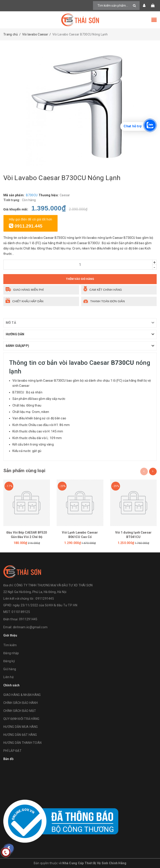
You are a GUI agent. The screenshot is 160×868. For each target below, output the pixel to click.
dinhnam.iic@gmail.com (30, 627)
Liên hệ (8, 677)
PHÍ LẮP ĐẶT (12, 751)
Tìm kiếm (10, 645)
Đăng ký (9, 661)
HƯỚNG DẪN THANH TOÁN (22, 743)
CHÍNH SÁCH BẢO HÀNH (21, 703)
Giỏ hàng (10, 669)
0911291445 (28, 619)
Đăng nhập (11, 653)
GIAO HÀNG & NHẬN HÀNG (22, 695)
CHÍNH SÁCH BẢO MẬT (20, 711)
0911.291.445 (26, 226)
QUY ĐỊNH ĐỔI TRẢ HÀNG (21, 719)
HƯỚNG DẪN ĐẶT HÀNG (20, 735)
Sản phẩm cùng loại (24, 471)
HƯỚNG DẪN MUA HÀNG (21, 727)
